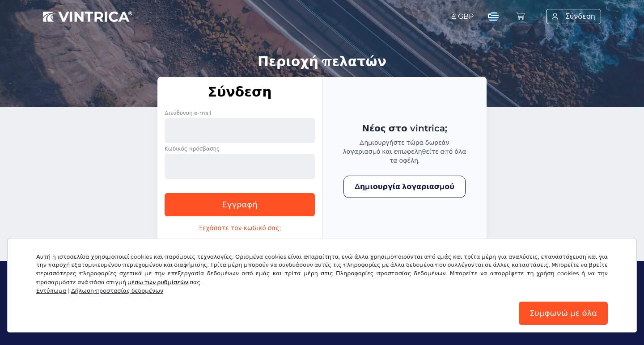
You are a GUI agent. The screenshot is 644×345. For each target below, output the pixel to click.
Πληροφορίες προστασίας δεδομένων (391, 273)
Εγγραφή (239, 205)
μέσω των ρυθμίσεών (158, 282)
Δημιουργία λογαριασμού (405, 187)
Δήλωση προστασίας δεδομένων (117, 291)
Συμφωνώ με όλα (563, 313)
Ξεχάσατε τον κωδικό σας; (240, 228)
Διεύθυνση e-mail (188, 113)
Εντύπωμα (51, 291)
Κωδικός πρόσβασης (192, 149)
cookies (568, 273)
